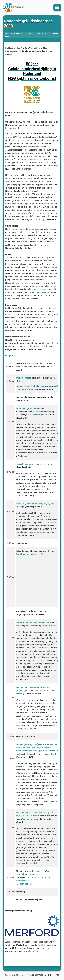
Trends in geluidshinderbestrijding (31, 503)
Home (7, 33)
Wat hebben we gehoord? (29, 874)
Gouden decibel (24, 884)
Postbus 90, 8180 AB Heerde (16, 975)
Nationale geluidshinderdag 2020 (27, 33)
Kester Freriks (27, 389)
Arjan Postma (22, 554)
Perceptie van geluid (25, 464)
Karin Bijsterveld (34, 415)
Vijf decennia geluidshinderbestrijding (33, 622)
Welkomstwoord (24, 378)
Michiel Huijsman (44, 464)
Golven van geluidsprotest (28, 408)
